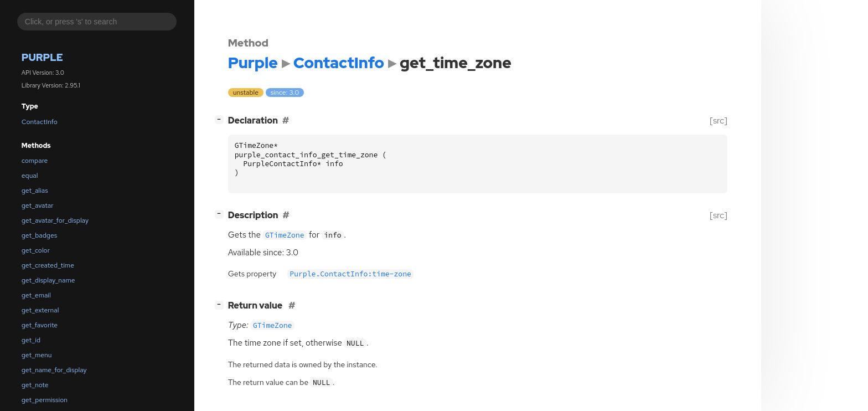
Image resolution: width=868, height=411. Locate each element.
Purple (42, 57)
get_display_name (48, 280)
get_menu (37, 355)
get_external (40, 310)
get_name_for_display (54, 370)
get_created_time (48, 265)
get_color (36, 250)
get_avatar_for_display (55, 220)
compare (35, 161)
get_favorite (40, 325)
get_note (35, 385)
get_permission (45, 400)
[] (221, 119)
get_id (31, 340)
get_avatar (38, 206)
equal (30, 176)
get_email (36, 295)
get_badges (39, 235)
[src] (718, 120)
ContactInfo (40, 122)
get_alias (35, 191)
